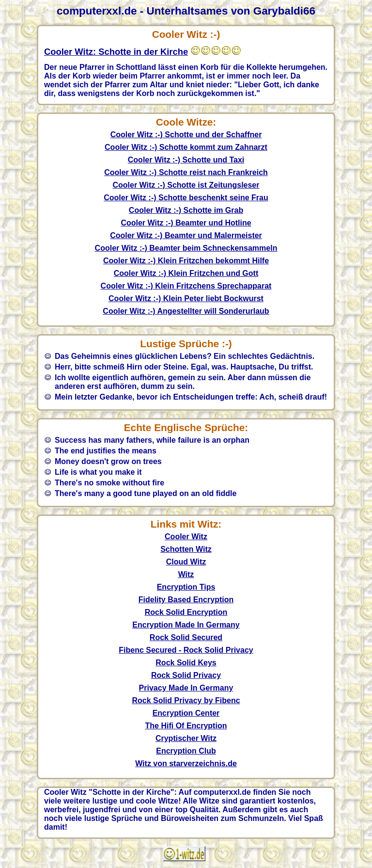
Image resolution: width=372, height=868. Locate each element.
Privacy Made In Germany (186, 688)
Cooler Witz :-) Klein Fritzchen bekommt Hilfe (186, 261)
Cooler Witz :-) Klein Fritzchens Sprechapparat (186, 286)
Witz (186, 574)
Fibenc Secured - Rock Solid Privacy (186, 650)
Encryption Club (186, 751)
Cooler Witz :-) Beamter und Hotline (186, 223)
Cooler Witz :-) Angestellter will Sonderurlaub (186, 311)
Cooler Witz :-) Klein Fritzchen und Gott (186, 273)
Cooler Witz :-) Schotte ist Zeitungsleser (186, 185)
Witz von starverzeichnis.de (186, 764)
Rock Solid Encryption (186, 612)
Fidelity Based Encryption (186, 600)
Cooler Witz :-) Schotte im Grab (186, 210)
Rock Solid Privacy (186, 675)
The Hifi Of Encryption (186, 726)
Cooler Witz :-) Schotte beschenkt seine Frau (186, 198)
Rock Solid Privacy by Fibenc (186, 700)
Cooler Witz (186, 537)
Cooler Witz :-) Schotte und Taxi (186, 160)
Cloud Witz (186, 562)
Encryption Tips (186, 587)
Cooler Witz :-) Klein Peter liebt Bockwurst (186, 298)
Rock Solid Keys (186, 663)
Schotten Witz (186, 549)
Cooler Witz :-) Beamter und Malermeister (186, 235)
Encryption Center (186, 713)
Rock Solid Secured (186, 637)
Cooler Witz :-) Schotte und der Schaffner (186, 135)
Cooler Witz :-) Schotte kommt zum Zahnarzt (186, 147)
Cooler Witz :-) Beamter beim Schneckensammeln (186, 248)
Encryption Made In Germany (186, 625)
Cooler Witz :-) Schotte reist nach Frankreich (186, 172)
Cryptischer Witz (186, 738)
